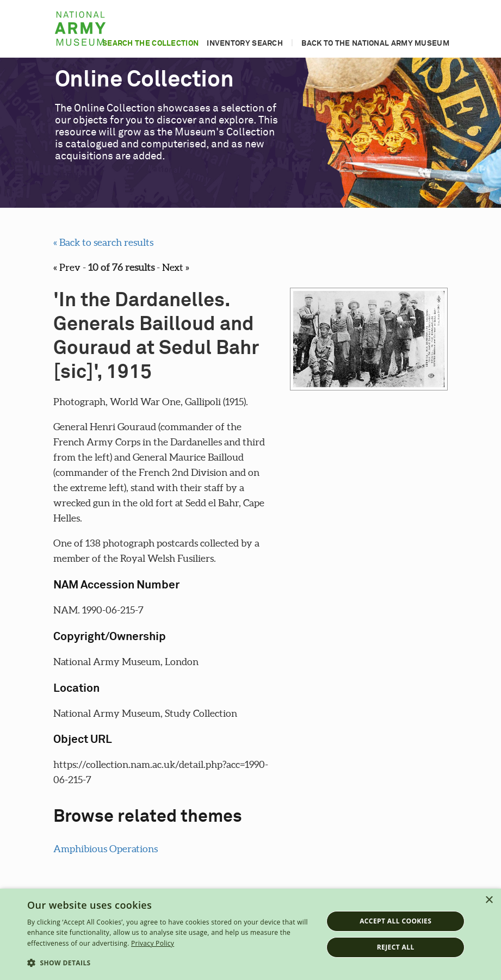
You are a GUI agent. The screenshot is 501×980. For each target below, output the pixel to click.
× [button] (489, 900)
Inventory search (245, 44)
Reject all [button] (396, 947)
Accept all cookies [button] (395, 921)
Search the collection (150, 44)
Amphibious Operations (106, 849)
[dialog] (250, 934)
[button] (171, 963)
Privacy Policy (153, 943)
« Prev (67, 267)
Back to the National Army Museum (375, 44)
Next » (176, 267)
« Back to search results (103, 242)
